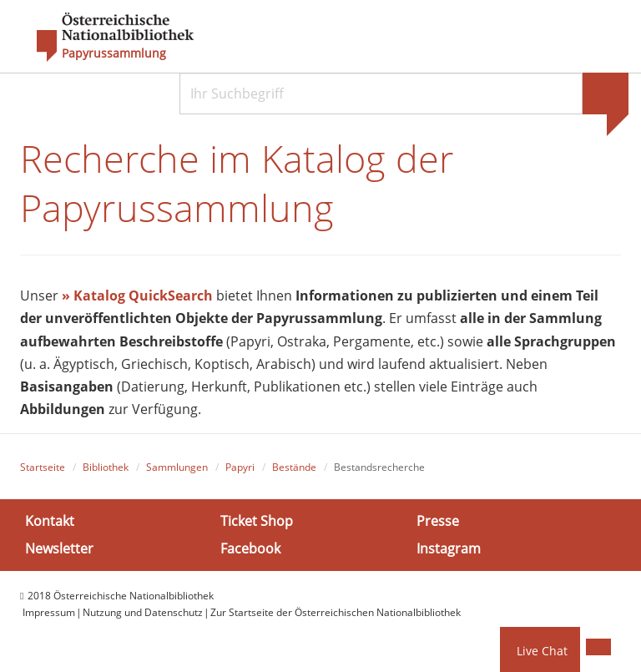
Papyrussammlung (114, 53)
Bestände (294, 467)
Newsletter (59, 548)
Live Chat (542, 651)
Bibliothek (106, 467)
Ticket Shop (257, 520)
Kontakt (50, 520)
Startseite (43, 467)
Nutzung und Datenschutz (143, 612)
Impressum (49, 612)
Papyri (240, 467)
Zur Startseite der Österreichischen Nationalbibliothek (336, 612)
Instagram (449, 548)
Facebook (250, 548)
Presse (438, 520)
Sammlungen (177, 467)
